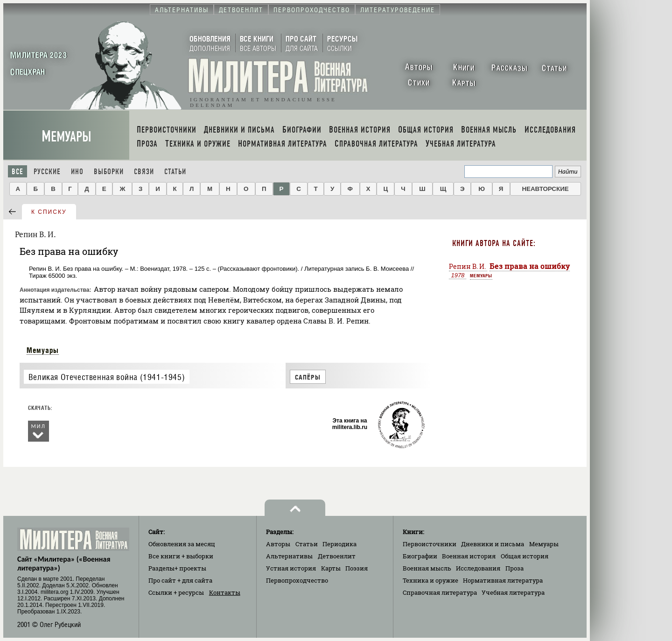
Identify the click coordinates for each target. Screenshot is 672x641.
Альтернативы (289, 556)
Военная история (469, 556)
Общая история (525, 556)
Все (17, 172)
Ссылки (176, 592)
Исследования (478, 568)
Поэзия (357, 568)
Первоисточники (430, 544)
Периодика (339, 544)
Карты (331, 568)
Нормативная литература (503, 580)
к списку (49, 212)
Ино (77, 172)
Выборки (109, 172)
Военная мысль (427, 568)
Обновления (182, 544)
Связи (144, 172)
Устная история (291, 568)
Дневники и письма (493, 544)
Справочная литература (440, 592)
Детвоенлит (337, 556)
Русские (47, 172)
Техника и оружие (430, 580)
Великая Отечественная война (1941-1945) (107, 377)
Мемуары (66, 137)
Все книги (181, 556)
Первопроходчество (297, 580)
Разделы (177, 568)
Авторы (278, 544)
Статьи (175, 172)
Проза (514, 568)
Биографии (420, 556)
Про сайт (180, 580)
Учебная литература (513, 592)
